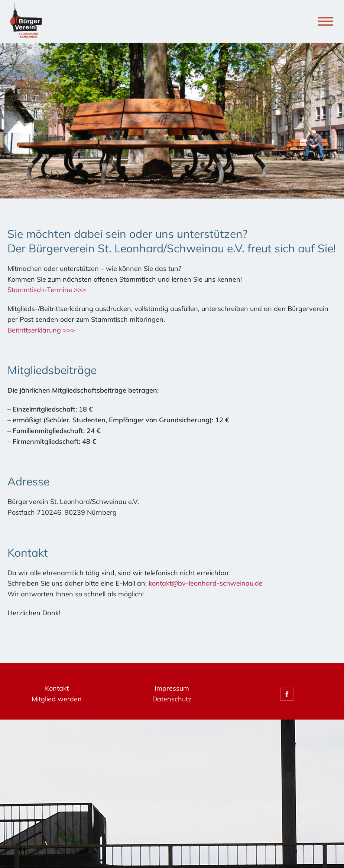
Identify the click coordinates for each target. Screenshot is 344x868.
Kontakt (57, 688)
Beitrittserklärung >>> (41, 330)
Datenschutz (172, 699)
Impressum (172, 688)
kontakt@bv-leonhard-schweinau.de (206, 583)
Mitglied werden (57, 699)
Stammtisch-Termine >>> (47, 290)
